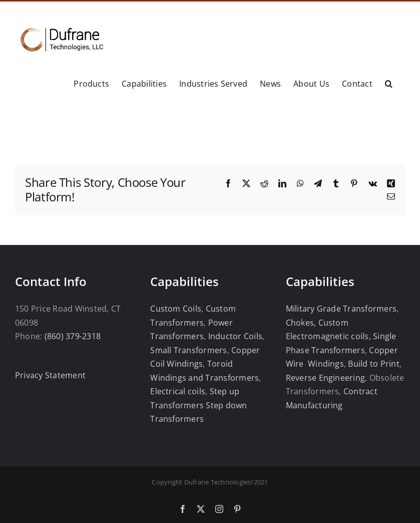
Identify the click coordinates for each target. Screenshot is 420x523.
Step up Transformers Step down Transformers (198, 405)
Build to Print (373, 364)
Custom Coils (176, 309)
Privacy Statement (50, 375)
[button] (389, 83)
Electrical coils (178, 391)
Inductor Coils (234, 336)
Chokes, (301, 323)
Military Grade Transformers (341, 309)
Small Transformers (188, 350)
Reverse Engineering (326, 378)
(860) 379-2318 (73, 336)
